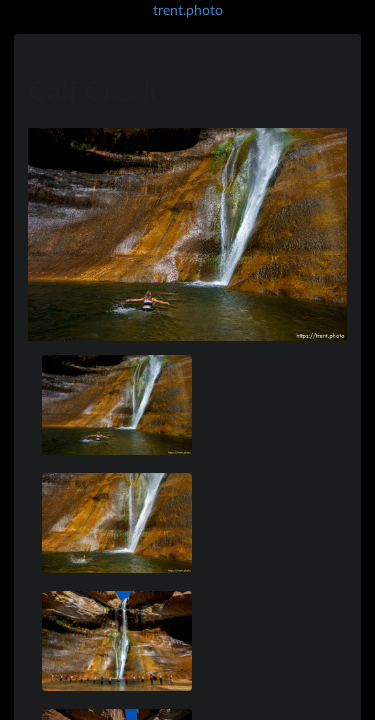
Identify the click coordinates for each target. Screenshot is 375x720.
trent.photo (188, 9)
